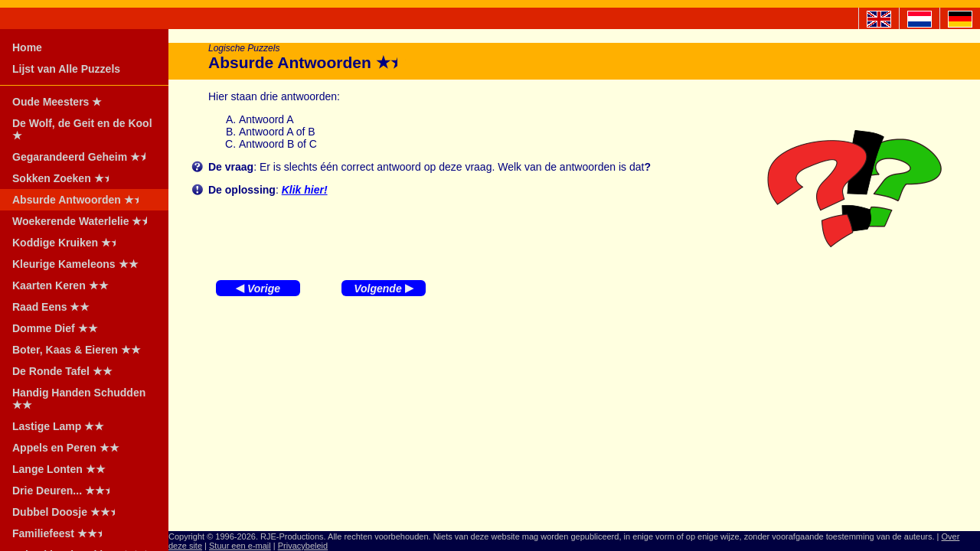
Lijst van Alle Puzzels (66, 69)
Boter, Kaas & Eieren (77, 350)
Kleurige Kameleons (75, 264)
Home (27, 47)
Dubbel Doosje (69, 512)
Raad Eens (51, 307)
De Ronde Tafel (62, 371)
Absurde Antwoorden (80, 200)
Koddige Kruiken (69, 243)
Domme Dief (55, 328)
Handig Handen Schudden (79, 399)
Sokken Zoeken (65, 178)
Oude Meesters (57, 102)
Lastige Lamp (58, 426)
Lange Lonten (59, 469)
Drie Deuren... (66, 491)
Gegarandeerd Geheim (84, 157)
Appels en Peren (66, 448)
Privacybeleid (303, 546)
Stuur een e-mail (240, 546)
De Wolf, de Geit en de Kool (82, 129)
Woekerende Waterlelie (85, 221)
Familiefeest (62, 533)
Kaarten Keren (60, 285)
